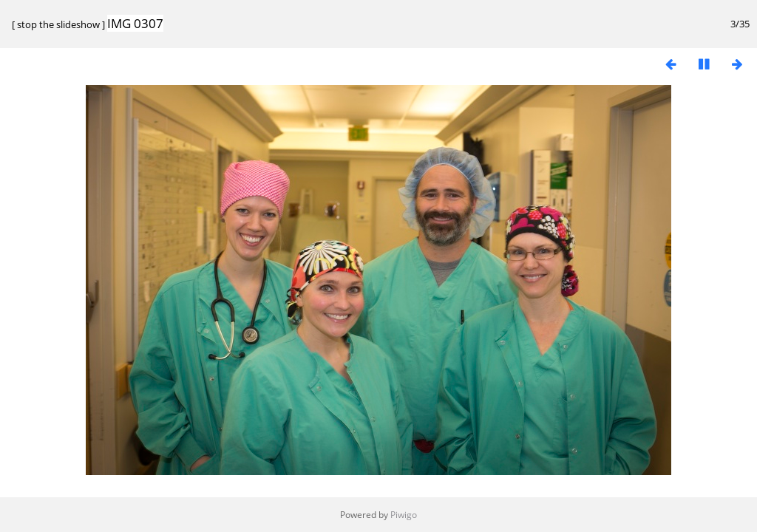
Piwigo (404, 515)
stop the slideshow (58, 24)
